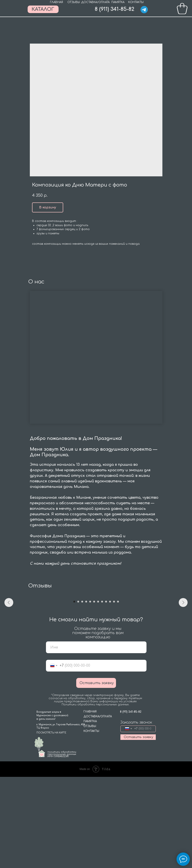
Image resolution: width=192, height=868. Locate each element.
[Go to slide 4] (86, 693)
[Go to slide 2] (78, 693)
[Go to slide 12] (118, 693)
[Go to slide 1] (74, 693)
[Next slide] (183, 641)
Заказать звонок (136, 814)
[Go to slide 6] (94, 693)
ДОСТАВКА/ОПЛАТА (95, 2)
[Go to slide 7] (98, 693)
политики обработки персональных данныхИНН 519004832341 (62, 845)
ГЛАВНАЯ (56, 2)
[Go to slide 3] (82, 693)
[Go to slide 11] (114, 693)
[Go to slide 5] (90, 693)
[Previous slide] (9, 641)
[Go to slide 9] (106, 693)
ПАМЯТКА (118, 2)
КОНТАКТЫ (136, 2)
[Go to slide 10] (110, 693)
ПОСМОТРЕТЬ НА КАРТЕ (51, 824)
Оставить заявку (97, 774)
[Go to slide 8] (102, 693)
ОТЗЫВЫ (74, 2)
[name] (96, 739)
